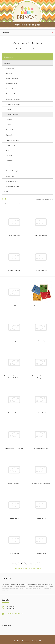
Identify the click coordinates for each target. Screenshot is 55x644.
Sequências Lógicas (12, 181)
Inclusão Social (10, 145)
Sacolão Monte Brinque (41, 448)
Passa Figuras (14, 341)
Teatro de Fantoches (12, 186)
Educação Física (11, 130)
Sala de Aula (10, 176)
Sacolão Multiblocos (14, 483)
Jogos (8, 150)
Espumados (10, 135)
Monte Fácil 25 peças (14, 236)
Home (17, 49)
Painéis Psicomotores (41, 306)
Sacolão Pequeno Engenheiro (41, 483)
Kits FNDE (9, 156)
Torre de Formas (41, 518)
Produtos (23, 49)
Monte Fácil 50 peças (41, 236)
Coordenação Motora (33, 49)
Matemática (10, 161)
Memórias (9, 166)
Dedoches (9, 120)
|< (14, 564)
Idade (6, 191)
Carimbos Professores (13, 99)
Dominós (9, 125)
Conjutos (9, 109)
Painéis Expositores (12, 79)
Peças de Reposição (12, 171)
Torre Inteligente (41, 553)
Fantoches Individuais (13, 140)
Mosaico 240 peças (41, 271)
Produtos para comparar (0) (44, 199)
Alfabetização (10, 68)
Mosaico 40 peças (14, 306)
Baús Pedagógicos (12, 84)
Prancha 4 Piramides (14, 413)
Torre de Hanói (14, 553)
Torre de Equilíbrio (14, 518)
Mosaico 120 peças (14, 271)
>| (40, 564)
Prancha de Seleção (41, 413)
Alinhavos (9, 73)
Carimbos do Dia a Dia (13, 94)
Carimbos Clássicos (12, 89)
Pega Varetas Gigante (41, 341)
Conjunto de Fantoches (13, 104)
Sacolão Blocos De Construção (14, 448)
